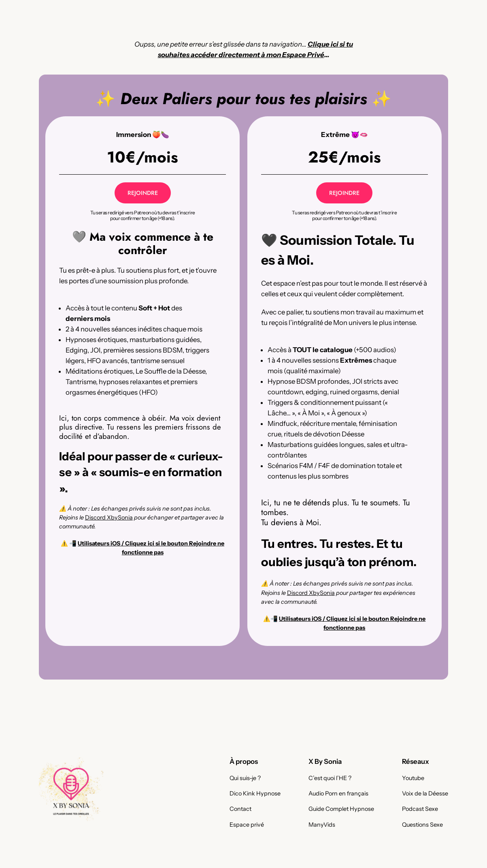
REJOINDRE (143, 193)
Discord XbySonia (109, 517)
